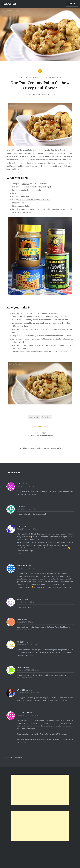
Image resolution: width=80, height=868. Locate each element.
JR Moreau (23, 690)
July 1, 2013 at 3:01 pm (25, 622)
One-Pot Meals (35, 78)
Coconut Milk (34, 417)
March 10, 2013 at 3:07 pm (27, 486)
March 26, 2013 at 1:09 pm (27, 568)
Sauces (46, 78)
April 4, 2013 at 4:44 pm (26, 602)
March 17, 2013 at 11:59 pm (27, 529)
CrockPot (23, 78)
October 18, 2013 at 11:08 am (28, 670)
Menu (73, 4)
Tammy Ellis (24, 713)
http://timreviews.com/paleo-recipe (34, 545)
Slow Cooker (55, 78)
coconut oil (21, 193)
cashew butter (44, 200)
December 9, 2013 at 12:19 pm (28, 693)
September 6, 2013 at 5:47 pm (28, 645)
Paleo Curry (46, 417)
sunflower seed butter (27, 200)
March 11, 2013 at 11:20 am (27, 509)
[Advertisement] (40, 790)
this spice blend (27, 212)
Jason (35, 94)
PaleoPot (9, 4)
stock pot (25, 184)
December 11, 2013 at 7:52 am (28, 715)
